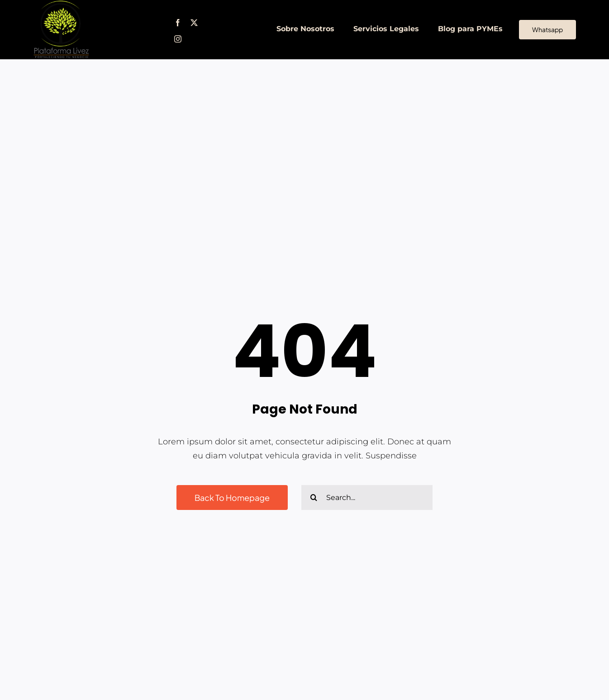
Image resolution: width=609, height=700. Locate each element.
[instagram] (178, 39)
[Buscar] (314, 498)
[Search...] (367, 498)
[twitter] (194, 23)
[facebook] (178, 23)
